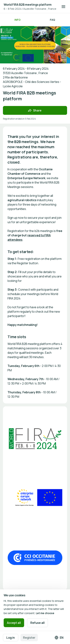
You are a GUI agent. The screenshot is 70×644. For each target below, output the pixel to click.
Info (17, 20)
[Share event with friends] (35, 110)
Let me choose (45, 613)
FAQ (52, 20)
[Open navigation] (63, 7)
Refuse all (37, 623)
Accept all (14, 623)
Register (29, 638)
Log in (11, 638)
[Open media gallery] (35, 439)
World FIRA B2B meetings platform (28, 5)
